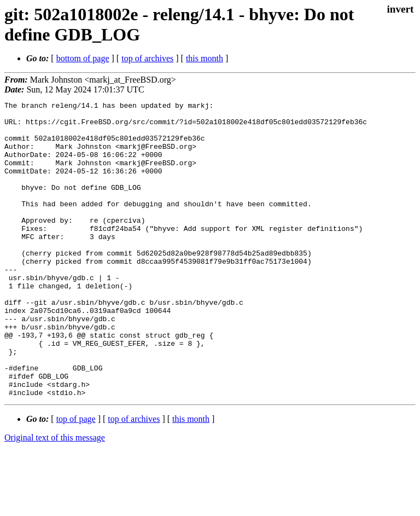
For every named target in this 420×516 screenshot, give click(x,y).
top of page (76, 478)
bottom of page (83, 58)
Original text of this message (55, 497)
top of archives (147, 58)
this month (205, 58)
